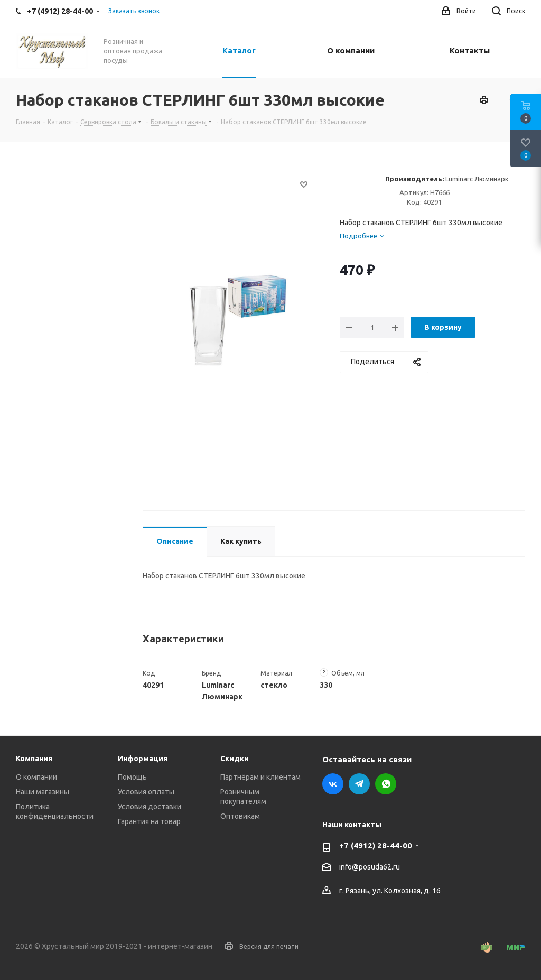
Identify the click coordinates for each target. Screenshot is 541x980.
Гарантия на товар (149, 821)
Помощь (132, 777)
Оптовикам (240, 816)
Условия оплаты (146, 792)
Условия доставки (150, 807)
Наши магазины (43, 792)
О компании (36, 777)
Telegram (359, 784)
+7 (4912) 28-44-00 (376, 845)
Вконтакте (333, 784)
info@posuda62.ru (370, 867)
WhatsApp (386, 784)
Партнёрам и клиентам (260, 777)
